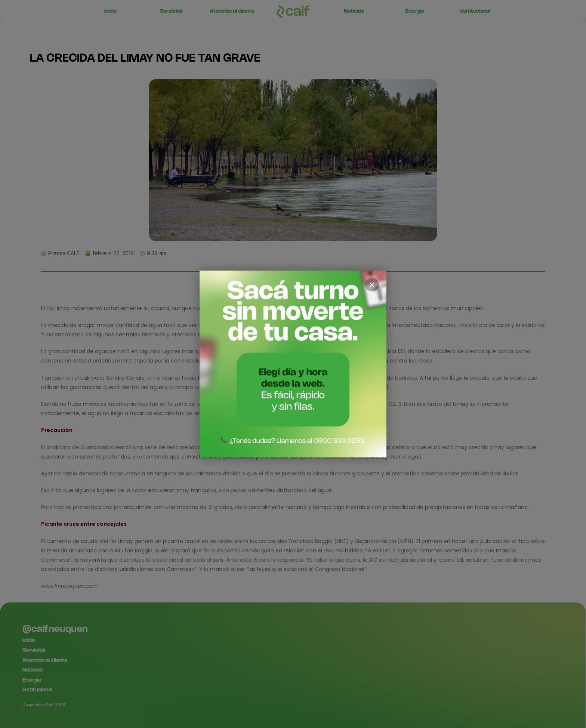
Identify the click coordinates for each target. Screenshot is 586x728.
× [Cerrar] (372, 285)
